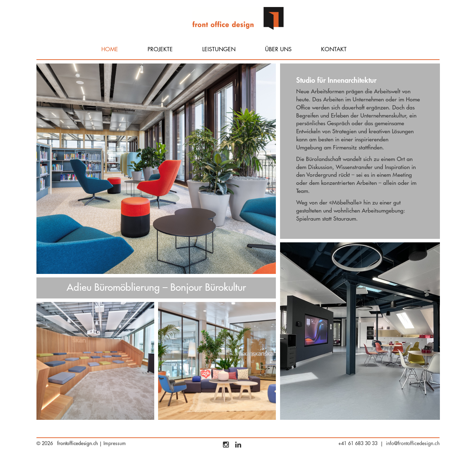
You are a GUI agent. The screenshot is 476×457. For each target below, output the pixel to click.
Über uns (278, 49)
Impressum (115, 443)
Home (110, 49)
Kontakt (334, 49)
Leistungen (219, 49)
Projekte (160, 49)
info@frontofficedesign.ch (413, 443)
